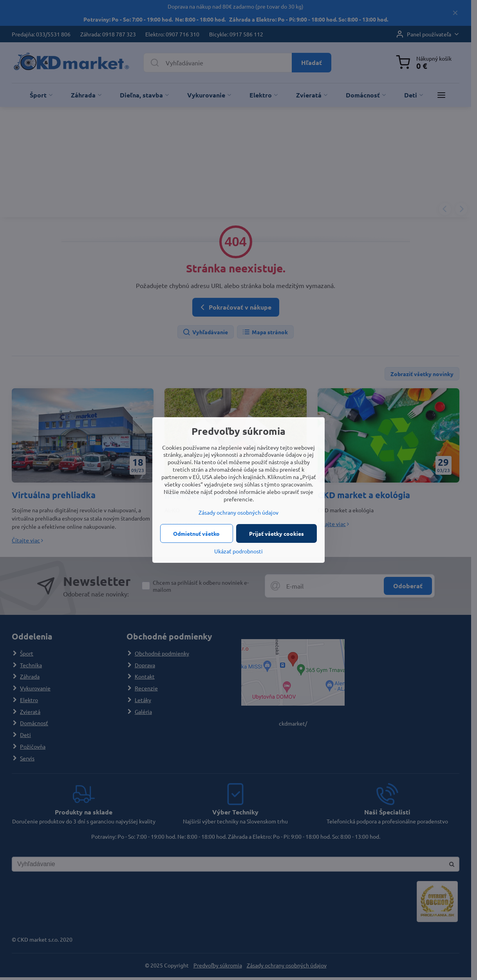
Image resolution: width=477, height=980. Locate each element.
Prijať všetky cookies (276, 533)
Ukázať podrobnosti (238, 551)
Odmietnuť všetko (196, 533)
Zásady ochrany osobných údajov (238, 512)
